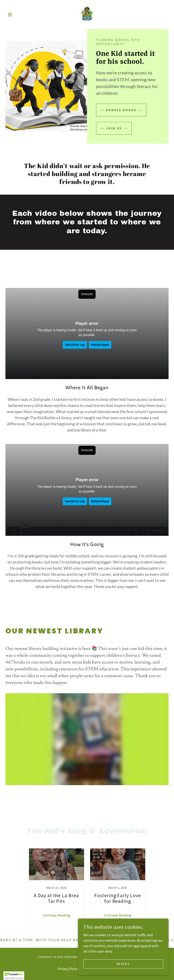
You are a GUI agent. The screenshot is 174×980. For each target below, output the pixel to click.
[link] (87, 15)
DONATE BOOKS (121, 110)
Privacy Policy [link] (68, 969)
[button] (18, 15)
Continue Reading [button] (56, 915)
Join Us (114, 128)
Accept (123, 964)
